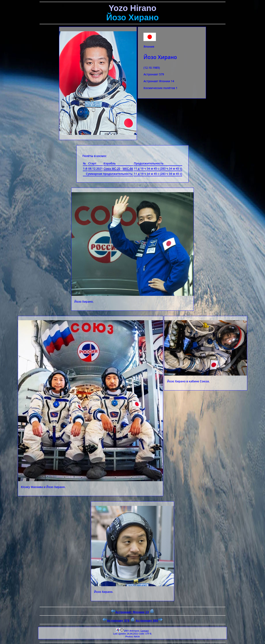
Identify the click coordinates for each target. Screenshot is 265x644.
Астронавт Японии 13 (130, 612)
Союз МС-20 (112, 169)
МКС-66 (128, 169)
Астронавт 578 (116, 620)
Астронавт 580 (149, 620)
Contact (145, 631)
